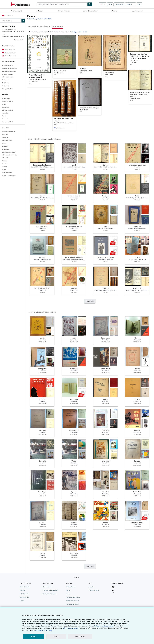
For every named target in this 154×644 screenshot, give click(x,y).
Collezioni (40, 11)
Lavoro (68, 594)
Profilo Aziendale (71, 587)
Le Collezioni (7, 16)
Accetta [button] (34, 636)
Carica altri (90, 301)
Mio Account (119, 4)
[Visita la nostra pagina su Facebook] (113, 587)
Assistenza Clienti (94, 590)
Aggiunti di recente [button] (44, 26)
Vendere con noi (137, 11)
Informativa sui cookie (72, 604)
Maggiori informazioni (80, 32)
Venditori (115, 11)
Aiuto (139, 4)
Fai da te (91, 587)
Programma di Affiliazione (50, 590)
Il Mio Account (24, 594)
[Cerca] (90, 4)
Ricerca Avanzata (17, 11)
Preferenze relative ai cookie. (104, 626)
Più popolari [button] (32, 26)
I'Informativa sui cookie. (70, 628)
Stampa (68, 590)
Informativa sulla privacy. (44, 630)
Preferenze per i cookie (72, 601)
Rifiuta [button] (56, 636)
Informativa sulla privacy (73, 597)
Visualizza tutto (19, 40)
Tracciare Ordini (24, 597)
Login (110, 4)
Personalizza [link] (80, 636)
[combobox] (62, 4)
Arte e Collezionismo (90, 11)
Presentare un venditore (50, 594)
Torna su (77, 577)
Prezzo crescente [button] (57, 26)
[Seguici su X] (113, 591)
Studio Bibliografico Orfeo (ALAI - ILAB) (40, 19)
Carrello (22, 601)
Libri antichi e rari (63, 11)
